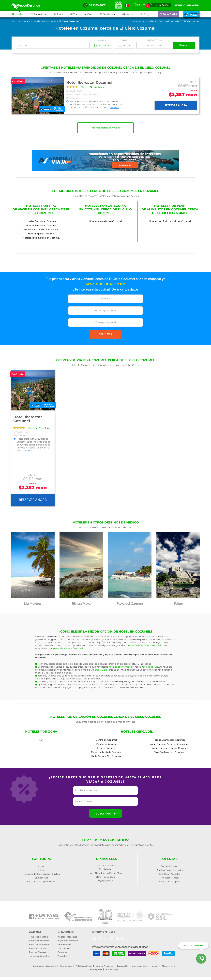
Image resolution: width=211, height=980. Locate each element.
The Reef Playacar (170, 878)
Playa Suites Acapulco (170, 882)
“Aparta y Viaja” (99, 670)
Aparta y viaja (96, 969)
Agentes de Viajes (140, 966)
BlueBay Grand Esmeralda (170, 870)
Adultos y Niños (154, 40)
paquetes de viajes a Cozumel (66, 648)
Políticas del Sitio (84, 966)
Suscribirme (105, 813)
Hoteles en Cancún (38, 937)
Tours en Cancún (37, 948)
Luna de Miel (64, 948)
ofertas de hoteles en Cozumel (143, 645)
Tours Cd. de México (39, 945)
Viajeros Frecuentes (67, 937)
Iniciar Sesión (162, 5)
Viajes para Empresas (68, 941)
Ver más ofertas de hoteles (106, 128)
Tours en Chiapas (37, 952)
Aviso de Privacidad (104, 966)
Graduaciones (64, 945)
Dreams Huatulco (170, 866)
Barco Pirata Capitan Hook (41, 882)
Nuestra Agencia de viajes (44, 966)
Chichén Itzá (41, 878)
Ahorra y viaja (112, 969)
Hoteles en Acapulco (39, 956)
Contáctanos (66, 966)
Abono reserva (169, 966)
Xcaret (41, 866)
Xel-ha (41, 870)
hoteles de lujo (150, 667)
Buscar (184, 45)
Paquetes (62, 952)
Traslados (62, 956)
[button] (85, 14)
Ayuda (155, 966)
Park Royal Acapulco (170, 874)
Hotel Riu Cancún (105, 877)
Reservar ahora (176, 105)
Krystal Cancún (105, 881)
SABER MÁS (105, 334)
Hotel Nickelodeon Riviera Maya (105, 873)
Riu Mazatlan (105, 869)
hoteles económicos (120, 667)
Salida (124, 40)
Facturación (123, 966)
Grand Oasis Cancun (105, 866)
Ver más (114, 107)
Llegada (102, 40)
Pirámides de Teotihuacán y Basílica (41, 874)
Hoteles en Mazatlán (39, 941)
